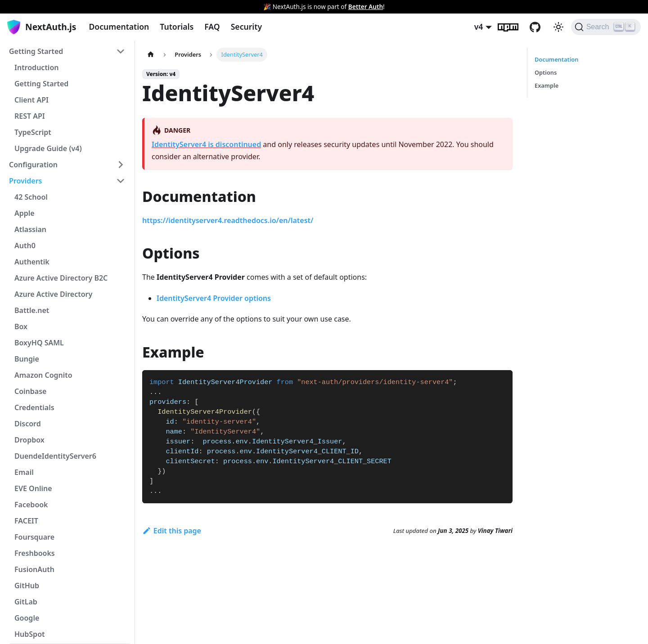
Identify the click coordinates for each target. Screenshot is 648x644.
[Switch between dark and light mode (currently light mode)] (558, 27)
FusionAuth (34, 569)
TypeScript (33, 132)
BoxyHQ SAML (39, 343)
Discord (28, 424)
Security (246, 27)
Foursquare (34, 537)
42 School (31, 197)
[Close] (637, 7)
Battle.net (32, 310)
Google (27, 618)
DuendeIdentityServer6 (55, 456)
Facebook (31, 505)
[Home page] (151, 55)
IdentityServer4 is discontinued (206, 144)
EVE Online (33, 488)
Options (546, 72)
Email (24, 472)
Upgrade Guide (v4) (48, 148)
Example (547, 85)
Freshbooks (35, 553)
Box (21, 326)
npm (513, 27)
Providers (26, 181)
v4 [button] (479, 27)
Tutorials (177, 27)
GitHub (540, 27)
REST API (30, 116)
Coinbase (30, 391)
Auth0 (25, 246)
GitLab (26, 602)
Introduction (36, 67)
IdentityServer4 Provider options (214, 298)
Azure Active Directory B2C (61, 278)
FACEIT (26, 521)
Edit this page (172, 531)
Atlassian (30, 229)
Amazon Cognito (43, 375)
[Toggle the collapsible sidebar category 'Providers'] (121, 181)
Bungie (27, 359)
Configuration (33, 165)
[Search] (606, 27)
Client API (31, 100)
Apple (25, 213)
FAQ (212, 27)
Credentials (34, 407)
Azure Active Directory (53, 294)
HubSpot (30, 634)
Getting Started (36, 51)
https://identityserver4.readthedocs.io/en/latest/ (228, 220)
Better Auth (366, 7)
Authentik (32, 262)
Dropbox (29, 440)
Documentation (119, 27)
